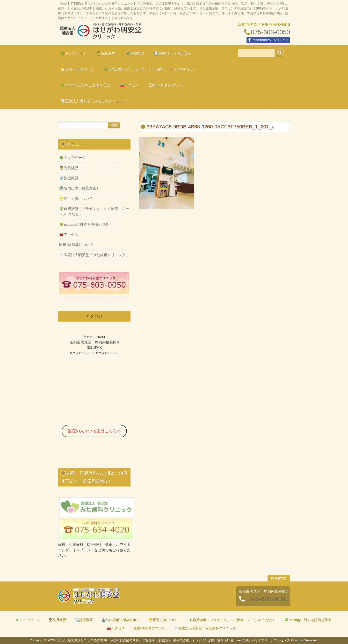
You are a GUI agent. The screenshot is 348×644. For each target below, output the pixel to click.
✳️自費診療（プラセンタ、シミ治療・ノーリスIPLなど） (94, 211)
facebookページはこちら (268, 40)
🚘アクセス (69, 235)
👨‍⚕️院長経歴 (69, 168)
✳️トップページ (72, 158)
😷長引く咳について (76, 199)
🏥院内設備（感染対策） (80, 188)
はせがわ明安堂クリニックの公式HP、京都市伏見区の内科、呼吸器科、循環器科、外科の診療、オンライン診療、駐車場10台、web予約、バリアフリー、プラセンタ (100, 33)
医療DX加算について (76, 245)
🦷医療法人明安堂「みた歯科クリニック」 (94, 255)
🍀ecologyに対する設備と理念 (84, 224)
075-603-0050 (270, 32)
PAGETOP (279, 578)
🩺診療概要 (69, 178)
